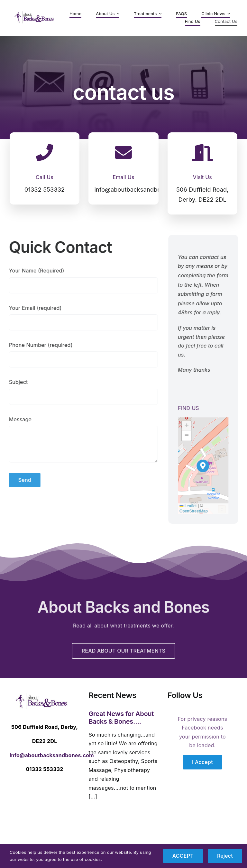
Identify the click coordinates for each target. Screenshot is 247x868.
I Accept (202, 762)
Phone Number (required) (38, 345)
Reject (225, 856)
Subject (15, 382)
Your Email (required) (32, 308)
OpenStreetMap (197, 511)
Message (17, 419)
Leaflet (191, 506)
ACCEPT (183, 856)
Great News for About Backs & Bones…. (121, 718)
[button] (206, 466)
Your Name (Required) (33, 271)
